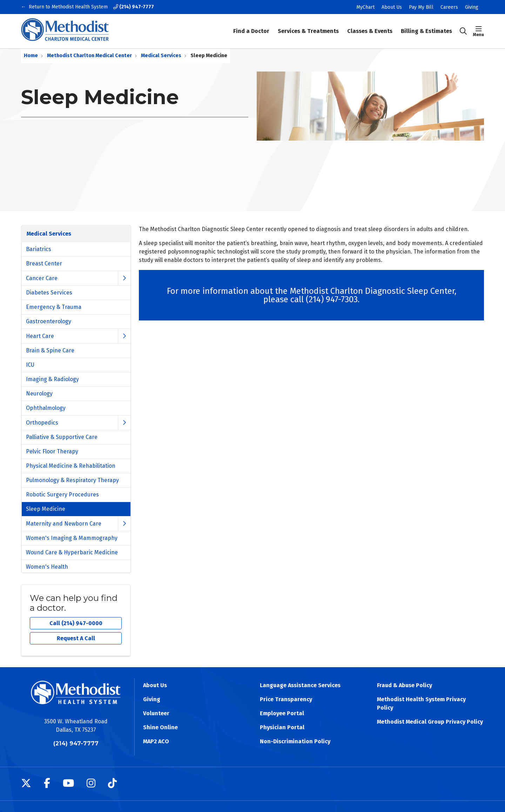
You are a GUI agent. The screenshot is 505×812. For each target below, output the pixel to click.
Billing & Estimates (426, 26)
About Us (392, 7)
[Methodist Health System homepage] (65, 31)
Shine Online (160, 727)
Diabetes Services (49, 293)
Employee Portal (282, 713)
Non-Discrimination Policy (295, 741)
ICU (30, 365)
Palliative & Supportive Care (62, 437)
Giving (472, 7)
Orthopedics (42, 423)
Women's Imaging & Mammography (72, 538)
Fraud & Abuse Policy (405, 685)
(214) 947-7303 (332, 299)
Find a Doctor (251, 26)
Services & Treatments (308, 26)
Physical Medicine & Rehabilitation (71, 466)
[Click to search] (463, 31)
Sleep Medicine (46, 509)
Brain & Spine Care (50, 350)
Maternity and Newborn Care (64, 524)
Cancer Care (42, 278)
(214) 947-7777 (134, 7)
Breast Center (44, 263)
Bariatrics (39, 249)
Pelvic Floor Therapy (52, 451)
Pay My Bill (421, 7)
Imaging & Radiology (52, 379)
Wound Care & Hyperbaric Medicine (72, 552)
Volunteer (156, 713)
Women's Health (47, 567)
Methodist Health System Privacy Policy (421, 703)
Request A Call (76, 638)
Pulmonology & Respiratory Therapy (72, 480)
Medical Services (49, 234)
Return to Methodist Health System (68, 7)
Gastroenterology (49, 321)
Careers (449, 7)
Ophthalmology (46, 408)
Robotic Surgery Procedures (62, 495)
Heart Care (40, 336)
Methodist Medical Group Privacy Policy (430, 722)
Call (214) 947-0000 (76, 623)
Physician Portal (282, 727)
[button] (479, 31)
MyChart (365, 7)
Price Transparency (286, 699)
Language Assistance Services (300, 685)
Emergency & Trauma (54, 307)
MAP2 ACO (156, 741)
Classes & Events (370, 26)
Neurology (39, 394)
